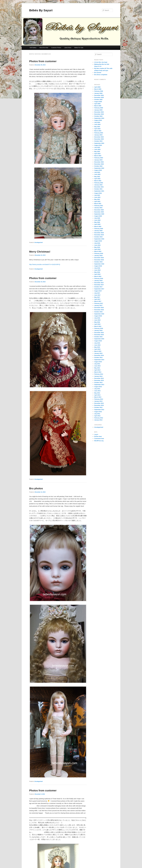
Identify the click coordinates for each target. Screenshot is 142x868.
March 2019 (98, 251)
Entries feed (98, 436)
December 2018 (99, 258)
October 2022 (98, 166)
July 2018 (97, 268)
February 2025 (99, 108)
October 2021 (98, 189)
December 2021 (99, 187)
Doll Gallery (33, 48)
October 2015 (98, 337)
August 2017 (98, 291)
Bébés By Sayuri (41, 10)
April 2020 (97, 224)
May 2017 (97, 297)
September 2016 (99, 314)
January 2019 (98, 256)
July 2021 (97, 195)
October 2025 (98, 100)
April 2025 (97, 104)
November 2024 (99, 114)
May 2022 (97, 177)
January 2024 (98, 135)
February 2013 (99, 399)
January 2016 (98, 330)
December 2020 (99, 210)
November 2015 (99, 335)
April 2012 (97, 416)
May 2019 (97, 247)
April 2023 (97, 154)
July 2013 (97, 389)
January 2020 (98, 231)
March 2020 (98, 226)
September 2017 (99, 289)
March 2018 (98, 276)
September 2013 (99, 385)
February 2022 (99, 183)
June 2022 (97, 174)
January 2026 (98, 93)
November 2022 (99, 164)
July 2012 (97, 414)
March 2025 (98, 106)
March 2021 (98, 204)
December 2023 (99, 137)
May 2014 (97, 368)
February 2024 (99, 133)
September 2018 (99, 264)
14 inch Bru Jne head (101, 62)
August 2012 (98, 412)
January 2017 (98, 305)
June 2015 (97, 345)
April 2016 (97, 324)
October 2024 (98, 116)
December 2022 (99, 162)
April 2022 (97, 179)
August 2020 (98, 216)
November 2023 (99, 139)
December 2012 (99, 403)
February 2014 (99, 374)
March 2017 (98, 301)
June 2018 (97, 270)
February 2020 (99, 229)
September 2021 (99, 191)
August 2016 (98, 316)
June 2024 (97, 124)
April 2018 (97, 274)
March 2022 (98, 181)
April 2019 (97, 249)
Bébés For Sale (79, 48)
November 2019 (99, 235)
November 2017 (99, 285)
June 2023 (97, 149)
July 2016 (97, 318)
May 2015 (97, 347)
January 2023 (98, 160)
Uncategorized (39, 242)
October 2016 (98, 312)
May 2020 (97, 222)
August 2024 (98, 120)
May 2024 (97, 127)
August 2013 (98, 387)
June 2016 (97, 320)
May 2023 (97, 152)
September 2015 (99, 339)
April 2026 (97, 87)
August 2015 (98, 341)
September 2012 (99, 410)
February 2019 (99, 253)
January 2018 (98, 281)
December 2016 (99, 308)
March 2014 (98, 372)
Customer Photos (56, 48)
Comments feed (99, 439)
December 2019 (99, 233)
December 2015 (99, 333)
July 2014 (97, 364)
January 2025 (98, 110)
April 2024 (97, 129)
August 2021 (98, 193)
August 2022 (98, 170)
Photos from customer (43, 61)
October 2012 (98, 407)
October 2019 (98, 237)
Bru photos (36, 488)
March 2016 (98, 326)
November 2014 (99, 355)
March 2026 (98, 89)
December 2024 (99, 112)
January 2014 (98, 376)
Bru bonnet (98, 73)
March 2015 (98, 351)
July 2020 (97, 218)
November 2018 (99, 260)
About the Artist (44, 48)
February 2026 (99, 91)
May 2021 (97, 199)
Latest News (68, 48)
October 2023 (98, 141)
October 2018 (98, 262)
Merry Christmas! (40, 252)
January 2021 (98, 208)
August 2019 (98, 241)
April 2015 (97, 349)
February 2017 (99, 303)
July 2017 (97, 293)
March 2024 (98, 131)
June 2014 (97, 366)
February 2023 (99, 158)
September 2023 (99, 143)
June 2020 (97, 220)
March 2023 (98, 156)
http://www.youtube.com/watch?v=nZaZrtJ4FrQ (45, 264)
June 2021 (97, 197)
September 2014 (99, 360)
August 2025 (98, 102)
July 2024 (97, 122)
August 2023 (98, 145)
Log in (96, 434)
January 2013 (98, 401)
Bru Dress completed (101, 75)
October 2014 (98, 357)
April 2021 (97, 201)
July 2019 (97, 243)
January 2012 (98, 420)
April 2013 (97, 395)
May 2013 (97, 393)
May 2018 (97, 272)
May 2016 (97, 322)
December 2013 (99, 378)
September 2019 (99, 239)
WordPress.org (99, 441)
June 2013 (97, 391)
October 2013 (98, 382)
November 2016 (99, 310)
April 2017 (97, 299)
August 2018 (98, 266)
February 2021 (99, 206)
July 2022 (97, 172)
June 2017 (97, 295)
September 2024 (99, 118)
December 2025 (99, 95)
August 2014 (98, 362)
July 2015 (97, 343)
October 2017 (98, 287)
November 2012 (99, 405)
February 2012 (99, 418)
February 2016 (99, 328)
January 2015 (98, 353)
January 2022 (98, 185)
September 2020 (99, 214)
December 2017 (99, 283)
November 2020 (99, 212)
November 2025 (99, 97)
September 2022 (99, 168)
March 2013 (98, 397)
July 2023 (97, 147)
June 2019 (97, 245)
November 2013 (99, 380)
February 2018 (99, 278)
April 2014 (97, 370)
